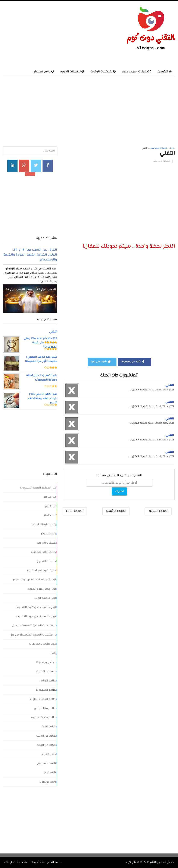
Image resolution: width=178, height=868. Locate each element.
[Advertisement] (53, 34)
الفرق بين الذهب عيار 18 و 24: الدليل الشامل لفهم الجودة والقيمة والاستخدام (30, 255)
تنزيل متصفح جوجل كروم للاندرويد (37, 607)
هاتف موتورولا (48, 782)
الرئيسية (165, 72)
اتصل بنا (11, 862)
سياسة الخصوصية (53, 862)
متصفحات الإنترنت (47, 672)
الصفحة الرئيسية (116, 511)
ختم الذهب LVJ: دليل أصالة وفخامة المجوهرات (42, 378)
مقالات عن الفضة (47, 745)
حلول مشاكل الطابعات (43, 644)
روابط (54, 653)
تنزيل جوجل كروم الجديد (43, 589)
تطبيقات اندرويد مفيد (161, 161)
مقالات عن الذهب (47, 736)
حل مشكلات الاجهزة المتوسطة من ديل (33, 635)
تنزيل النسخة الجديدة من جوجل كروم (35, 580)
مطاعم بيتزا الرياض (46, 708)
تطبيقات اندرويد (47, 543)
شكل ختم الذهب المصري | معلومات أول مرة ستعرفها (41, 359)
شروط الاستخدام (29, 862)
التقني (170, 385)
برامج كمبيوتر (49, 534)
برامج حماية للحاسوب (44, 525)
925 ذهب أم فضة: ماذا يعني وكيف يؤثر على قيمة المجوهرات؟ (40, 343)
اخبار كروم (51, 506)
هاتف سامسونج (47, 764)
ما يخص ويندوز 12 (47, 662)
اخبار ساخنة (50, 497)
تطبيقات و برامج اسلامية (42, 571)
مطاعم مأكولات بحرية (44, 718)
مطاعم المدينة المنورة (44, 699)
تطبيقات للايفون (47, 561)
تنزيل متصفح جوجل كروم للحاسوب (37, 616)
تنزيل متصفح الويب (46, 598)
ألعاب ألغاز (51, 515)
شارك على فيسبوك (133, 362)
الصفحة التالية (75, 511)
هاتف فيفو (50, 773)
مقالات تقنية (49, 727)
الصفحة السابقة (158, 511)
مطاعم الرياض (48, 681)
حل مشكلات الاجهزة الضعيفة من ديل (35, 626)
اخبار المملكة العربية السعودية (39, 488)
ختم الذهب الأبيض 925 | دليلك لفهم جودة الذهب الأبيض (43, 399)
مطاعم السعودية (46, 690)
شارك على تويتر (101, 362)
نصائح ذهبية (50, 754)
